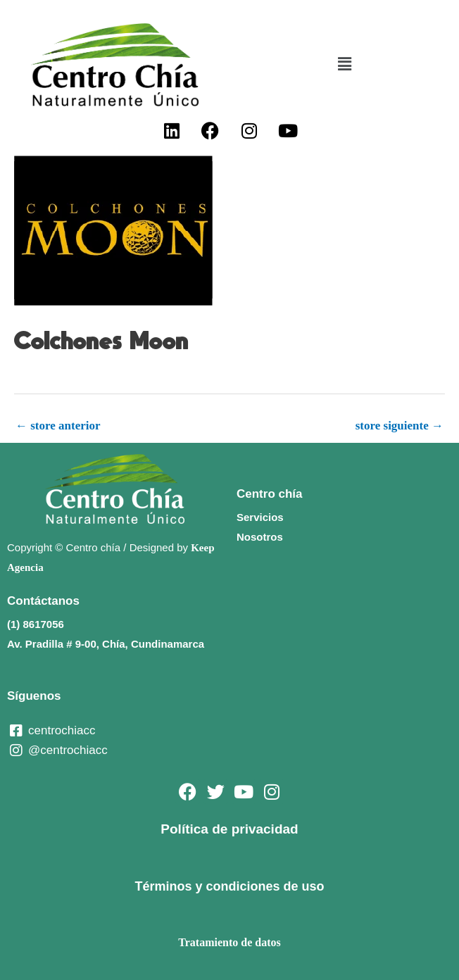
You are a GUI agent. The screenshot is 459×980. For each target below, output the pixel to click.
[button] (344, 65)
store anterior (58, 426)
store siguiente (400, 426)
